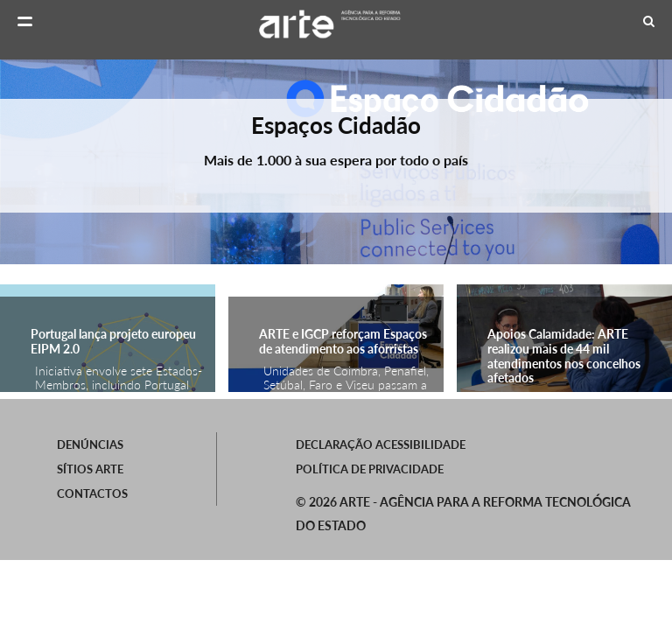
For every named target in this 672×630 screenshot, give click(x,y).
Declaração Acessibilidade (381, 444)
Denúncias (90, 444)
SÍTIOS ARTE (90, 469)
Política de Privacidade (370, 469)
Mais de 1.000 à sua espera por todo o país (336, 160)
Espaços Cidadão (336, 125)
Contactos (92, 493)
